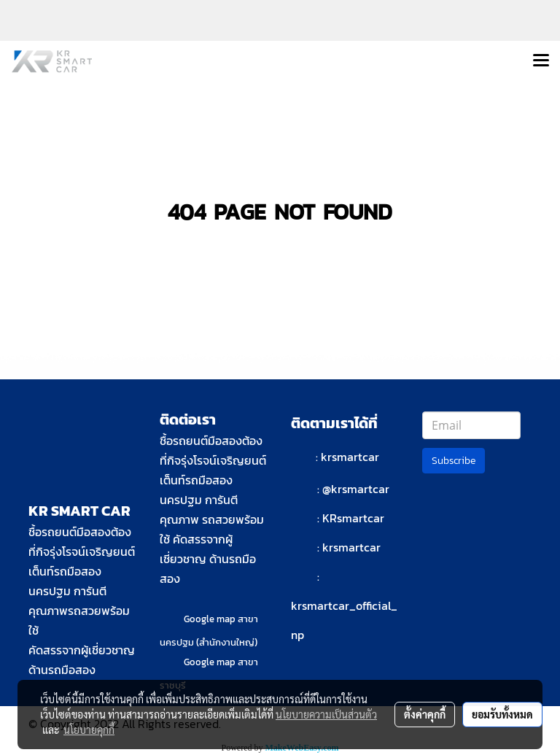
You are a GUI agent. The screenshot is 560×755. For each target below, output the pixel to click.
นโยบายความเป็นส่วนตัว (326, 714)
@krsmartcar (356, 489)
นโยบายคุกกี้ (89, 729)
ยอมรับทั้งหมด (502, 714)
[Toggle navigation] (541, 61)
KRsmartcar (353, 518)
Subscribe (454, 461)
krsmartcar (350, 457)
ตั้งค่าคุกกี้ (425, 714)
